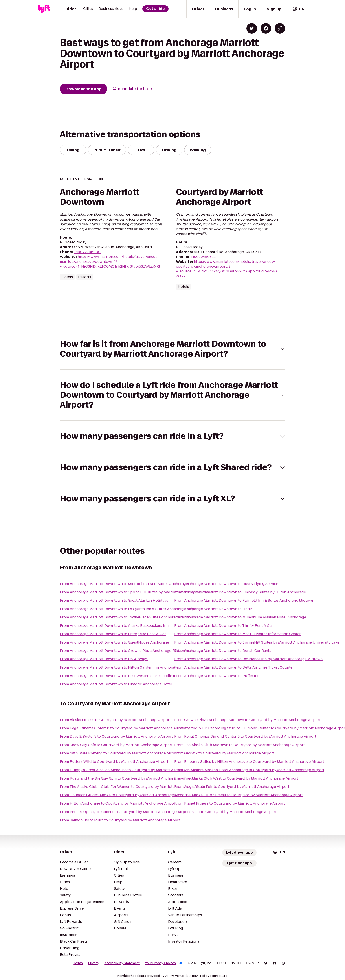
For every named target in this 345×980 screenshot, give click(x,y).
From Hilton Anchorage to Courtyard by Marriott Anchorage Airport (118, 803)
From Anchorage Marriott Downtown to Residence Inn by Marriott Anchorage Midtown (248, 659)
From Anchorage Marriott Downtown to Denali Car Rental (223, 651)
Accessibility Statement (122, 963)
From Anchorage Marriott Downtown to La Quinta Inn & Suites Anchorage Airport (129, 609)
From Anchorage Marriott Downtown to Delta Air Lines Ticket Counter (234, 667)
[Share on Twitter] (252, 28)
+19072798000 (87, 252)
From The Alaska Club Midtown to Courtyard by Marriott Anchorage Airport (239, 745)
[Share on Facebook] (266, 28)
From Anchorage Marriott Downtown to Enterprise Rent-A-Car (113, 634)
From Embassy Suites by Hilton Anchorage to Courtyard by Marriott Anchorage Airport (249, 762)
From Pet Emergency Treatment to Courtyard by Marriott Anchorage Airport (125, 812)
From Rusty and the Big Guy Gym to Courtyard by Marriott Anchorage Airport (127, 778)
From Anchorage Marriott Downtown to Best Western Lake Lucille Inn (119, 676)
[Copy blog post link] (280, 28)
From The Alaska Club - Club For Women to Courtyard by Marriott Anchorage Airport (133, 787)
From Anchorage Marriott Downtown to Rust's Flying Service (226, 584)
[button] (172, 349)
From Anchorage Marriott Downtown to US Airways (104, 659)
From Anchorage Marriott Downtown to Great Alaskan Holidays (114, 600)
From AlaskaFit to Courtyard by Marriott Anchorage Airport (225, 812)
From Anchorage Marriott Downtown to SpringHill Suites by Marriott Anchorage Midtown (137, 592)
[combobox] (298, 9)
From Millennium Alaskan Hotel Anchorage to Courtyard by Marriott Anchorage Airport (249, 770)
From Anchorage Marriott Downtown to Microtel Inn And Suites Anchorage (124, 584)
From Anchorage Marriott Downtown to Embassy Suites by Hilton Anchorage (240, 592)
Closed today (75, 242)
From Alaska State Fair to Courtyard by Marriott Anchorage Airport (232, 787)
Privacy (94, 963)
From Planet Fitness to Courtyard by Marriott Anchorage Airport (230, 803)
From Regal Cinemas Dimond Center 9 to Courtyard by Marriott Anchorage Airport (245, 736)
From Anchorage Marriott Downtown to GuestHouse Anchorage (114, 642)
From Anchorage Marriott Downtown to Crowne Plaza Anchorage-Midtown (124, 651)
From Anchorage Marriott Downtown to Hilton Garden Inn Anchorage (119, 667)
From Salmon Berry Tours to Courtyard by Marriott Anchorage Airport (120, 820)
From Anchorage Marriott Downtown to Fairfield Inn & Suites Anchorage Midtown (244, 600)
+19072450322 (203, 257)
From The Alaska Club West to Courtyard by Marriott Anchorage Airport (236, 778)
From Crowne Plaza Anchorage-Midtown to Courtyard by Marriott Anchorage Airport (247, 720)
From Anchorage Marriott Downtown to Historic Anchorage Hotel (116, 684)
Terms (78, 963)
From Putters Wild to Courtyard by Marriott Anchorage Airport (114, 762)
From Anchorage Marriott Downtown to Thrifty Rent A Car (224, 626)
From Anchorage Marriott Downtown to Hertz (213, 609)
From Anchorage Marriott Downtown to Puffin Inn (217, 676)
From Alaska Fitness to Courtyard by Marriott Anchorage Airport (115, 720)
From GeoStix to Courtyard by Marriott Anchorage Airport (224, 753)
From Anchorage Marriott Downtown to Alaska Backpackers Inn (114, 626)
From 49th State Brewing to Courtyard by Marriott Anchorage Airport (119, 753)
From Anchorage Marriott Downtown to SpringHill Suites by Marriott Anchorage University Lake (257, 642)
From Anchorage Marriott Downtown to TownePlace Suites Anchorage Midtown (128, 617)
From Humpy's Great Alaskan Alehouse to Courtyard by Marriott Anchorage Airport (131, 770)
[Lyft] (44, 9)
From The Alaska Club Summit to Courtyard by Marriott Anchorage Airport (239, 795)
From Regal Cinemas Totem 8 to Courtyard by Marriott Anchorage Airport (123, 728)
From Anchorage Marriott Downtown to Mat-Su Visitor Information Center (238, 634)
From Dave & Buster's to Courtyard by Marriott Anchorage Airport (116, 736)
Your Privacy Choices (164, 963)
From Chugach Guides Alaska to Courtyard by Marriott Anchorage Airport (124, 795)
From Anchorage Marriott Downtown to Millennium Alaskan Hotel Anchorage (240, 617)
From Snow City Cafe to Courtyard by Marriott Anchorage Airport (116, 745)
